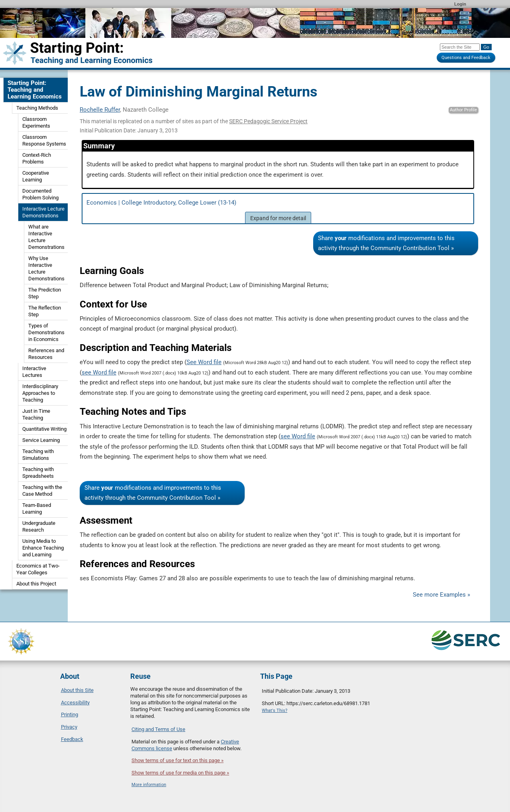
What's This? (275, 710)
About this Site (77, 690)
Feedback (72, 739)
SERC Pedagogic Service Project (268, 121)
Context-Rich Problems (37, 158)
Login (460, 4)
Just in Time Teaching (36, 414)
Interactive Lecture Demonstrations (43, 212)
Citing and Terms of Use (158, 729)
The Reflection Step (45, 311)
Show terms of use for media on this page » (180, 773)
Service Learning (41, 440)
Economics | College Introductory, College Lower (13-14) (278, 211)
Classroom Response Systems (44, 140)
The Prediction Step (45, 293)
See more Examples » (441, 595)
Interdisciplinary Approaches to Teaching (40, 393)
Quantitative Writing (44, 429)
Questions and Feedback (466, 58)
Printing (70, 714)
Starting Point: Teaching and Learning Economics (35, 90)
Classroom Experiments (36, 122)
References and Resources (46, 354)
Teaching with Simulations (38, 455)
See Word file (204, 362)
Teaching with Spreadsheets (38, 473)
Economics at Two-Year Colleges (38, 569)
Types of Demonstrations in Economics (46, 332)
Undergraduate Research (39, 526)
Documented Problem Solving (40, 194)
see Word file (99, 372)
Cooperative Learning (36, 176)
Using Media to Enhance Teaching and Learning (43, 548)
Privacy (69, 727)
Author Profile (463, 110)
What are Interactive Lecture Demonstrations (46, 237)
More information (149, 785)
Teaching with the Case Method (42, 491)
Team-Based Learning (37, 508)
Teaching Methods (37, 108)
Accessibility (75, 703)
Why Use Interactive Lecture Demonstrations (46, 268)
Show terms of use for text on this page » (178, 760)
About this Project (36, 584)
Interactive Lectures (34, 372)
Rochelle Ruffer (100, 110)
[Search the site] (460, 47)
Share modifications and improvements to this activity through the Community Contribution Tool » (386, 243)
